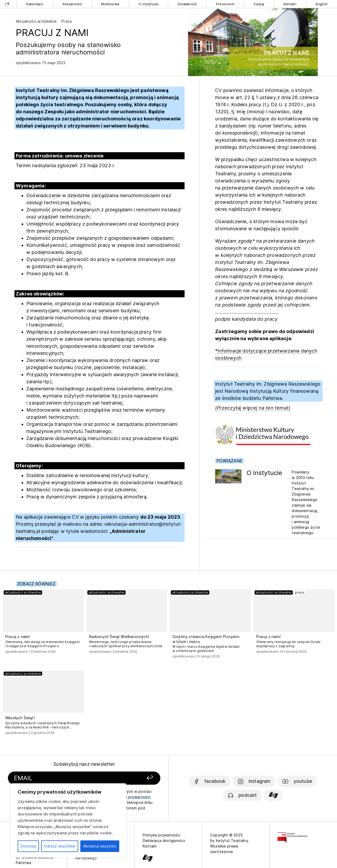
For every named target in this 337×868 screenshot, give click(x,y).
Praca (66, 21)
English (322, 4)
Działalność (187, 4)
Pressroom (225, 4)
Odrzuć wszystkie (60, 846)
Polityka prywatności (162, 835)
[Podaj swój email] (61, 778)
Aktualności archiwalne (36, 21)
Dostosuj (28, 846)
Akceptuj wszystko (100, 846)
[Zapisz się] (132, 778)
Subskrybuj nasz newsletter (84, 764)
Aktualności (72, 4)
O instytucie (148, 4)
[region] (68, 820)
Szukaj (259, 4)
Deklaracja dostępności (164, 841)
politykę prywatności (132, 797)
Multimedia (110, 4)
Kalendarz (35, 4)
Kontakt (290, 4)
